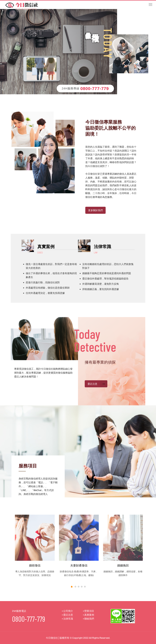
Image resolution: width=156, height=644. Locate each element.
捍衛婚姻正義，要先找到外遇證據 (101, 289)
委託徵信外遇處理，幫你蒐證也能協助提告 (105, 278)
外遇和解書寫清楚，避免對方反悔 (101, 284)
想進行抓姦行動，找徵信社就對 (43, 282)
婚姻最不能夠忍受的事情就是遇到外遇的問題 (107, 273)
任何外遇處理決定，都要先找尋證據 (45, 293)
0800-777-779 (95, 89)
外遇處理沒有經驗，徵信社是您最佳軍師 (48, 288)
